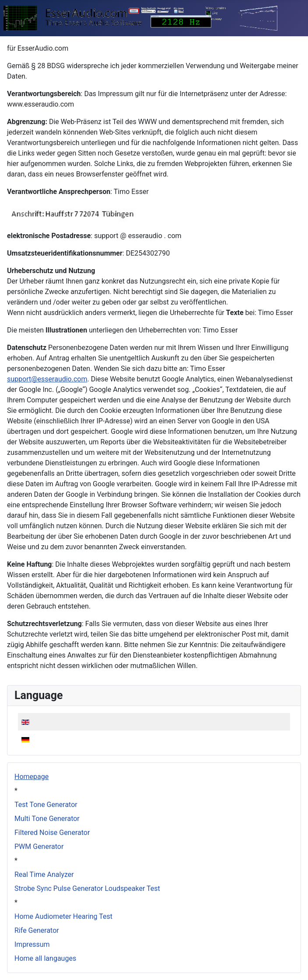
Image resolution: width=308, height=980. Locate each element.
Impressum (32, 944)
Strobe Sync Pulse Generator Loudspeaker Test (87, 888)
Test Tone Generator (46, 805)
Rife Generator (37, 930)
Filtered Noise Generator (52, 833)
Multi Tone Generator (47, 819)
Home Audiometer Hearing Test (63, 916)
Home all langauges (45, 958)
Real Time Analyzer (44, 874)
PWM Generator (39, 847)
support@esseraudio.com (47, 379)
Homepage (31, 777)
